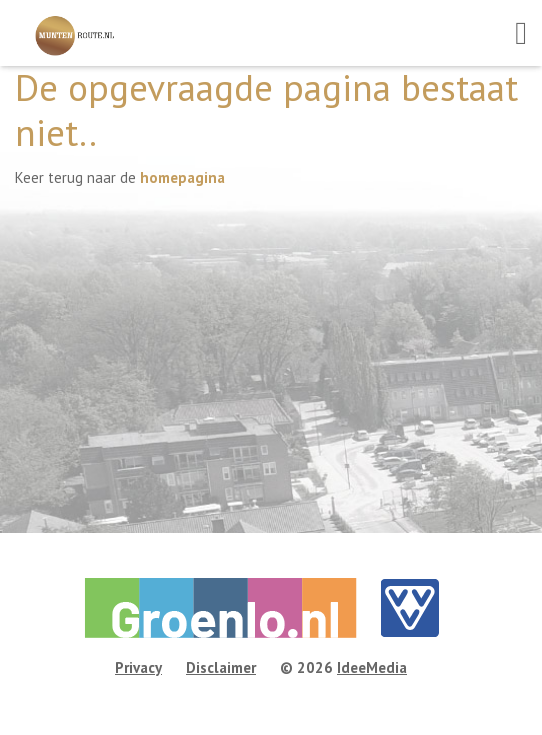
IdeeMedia (372, 667)
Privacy (138, 667)
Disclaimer (221, 667)
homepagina (182, 177)
